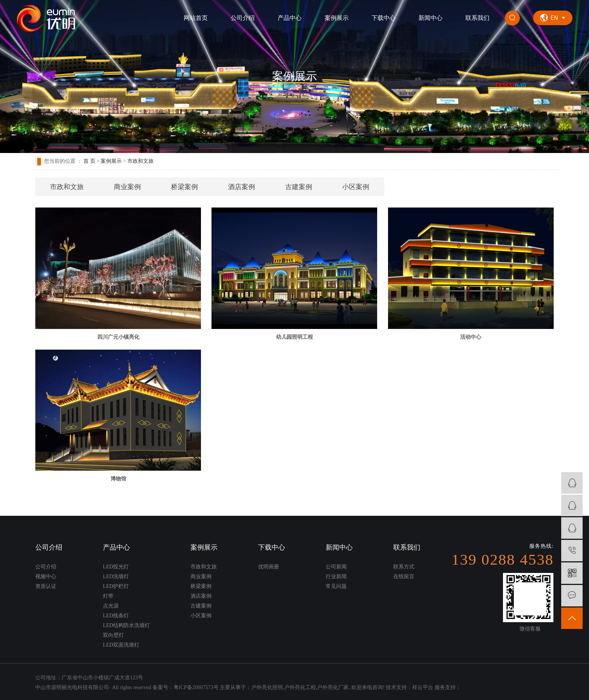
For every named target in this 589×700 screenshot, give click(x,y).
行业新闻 (336, 577)
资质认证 (46, 586)
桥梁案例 (184, 187)
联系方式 (404, 567)
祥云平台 (423, 687)
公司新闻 (336, 567)
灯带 (108, 596)
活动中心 (471, 337)
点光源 (111, 606)
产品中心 (290, 18)
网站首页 (196, 18)
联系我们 (477, 18)
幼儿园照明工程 (294, 337)
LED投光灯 (116, 567)
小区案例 (356, 187)
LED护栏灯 (116, 586)
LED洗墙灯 (116, 577)
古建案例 (299, 187)
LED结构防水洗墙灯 (126, 625)
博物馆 (118, 479)
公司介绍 (243, 18)
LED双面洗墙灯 (121, 645)
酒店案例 (242, 187)
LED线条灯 (116, 616)
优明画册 (269, 567)
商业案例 (127, 187)
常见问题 (336, 586)
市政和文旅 (140, 161)
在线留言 (404, 577)
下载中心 (384, 18)
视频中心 (46, 577)
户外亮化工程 (300, 687)
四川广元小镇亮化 (118, 337)
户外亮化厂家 (333, 687)
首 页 (89, 161)
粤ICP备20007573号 (196, 687)
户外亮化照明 (267, 687)
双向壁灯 (113, 635)
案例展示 (337, 18)
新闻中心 (430, 18)
